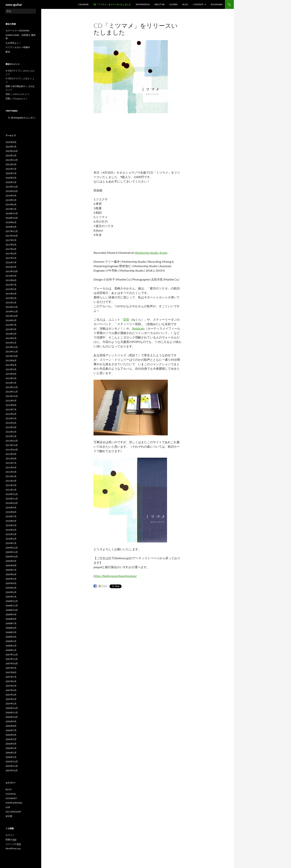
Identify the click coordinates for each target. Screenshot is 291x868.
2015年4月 (11, 294)
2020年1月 (11, 182)
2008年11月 (12, 606)
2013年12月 (12, 347)
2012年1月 (11, 436)
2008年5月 (11, 632)
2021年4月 (11, 164)
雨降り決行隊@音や (15, 86)
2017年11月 (12, 231)
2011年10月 (12, 450)
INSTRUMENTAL (14, 803)
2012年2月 (11, 432)
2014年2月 (11, 338)
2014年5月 (11, 329)
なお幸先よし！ (13, 43)
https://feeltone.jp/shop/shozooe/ (115, 576)
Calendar (83, 4)
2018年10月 (12, 218)
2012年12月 (12, 387)
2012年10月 (12, 396)
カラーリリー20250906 (17, 31)
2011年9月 (11, 454)
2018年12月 (12, 213)
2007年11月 (12, 659)
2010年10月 (12, 503)
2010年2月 (11, 539)
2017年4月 (11, 249)
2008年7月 (11, 623)
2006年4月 (11, 744)
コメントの (13, 844)
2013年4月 (11, 374)
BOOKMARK (217, 4)
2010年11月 (12, 499)
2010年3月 (11, 534)
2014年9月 (11, 320)
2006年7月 (11, 730)
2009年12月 (12, 548)
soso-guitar (14, 4)
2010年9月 (11, 508)
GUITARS (174, 4)
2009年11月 (12, 552)
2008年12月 (12, 601)
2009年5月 (11, 579)
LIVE (8, 807)
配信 (8, 52)
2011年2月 (11, 485)
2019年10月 (12, 191)
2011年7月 (11, 463)
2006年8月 (11, 726)
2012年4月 (11, 423)
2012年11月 (12, 392)
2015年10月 (12, 271)
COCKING (11, 794)
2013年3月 (11, 378)
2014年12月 (12, 307)
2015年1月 (11, 303)
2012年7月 (11, 409)
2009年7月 (11, 570)
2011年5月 (11, 472)
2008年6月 (11, 628)
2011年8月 (11, 459)
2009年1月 (11, 597)
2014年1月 (11, 343)
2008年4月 (11, 637)
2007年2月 (11, 699)
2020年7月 (11, 173)
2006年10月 (12, 717)
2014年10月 (12, 316)
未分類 (9, 816)
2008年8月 (11, 619)
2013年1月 (11, 383)
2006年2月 (11, 753)
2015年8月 (11, 280)
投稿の (11, 840)
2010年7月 (11, 516)
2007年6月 (11, 681)
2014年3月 (11, 334)
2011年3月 (11, 481)
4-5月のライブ (13, 71)
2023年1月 (11, 155)
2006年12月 (12, 708)
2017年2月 (11, 254)
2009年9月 (11, 561)
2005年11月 (12, 766)
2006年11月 (12, 713)
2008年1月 (11, 650)
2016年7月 (11, 262)
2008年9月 (11, 614)
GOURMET (11, 798)
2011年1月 (11, 490)
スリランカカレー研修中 (18, 47)
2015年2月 (11, 298)
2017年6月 (11, 245)
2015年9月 (11, 276)
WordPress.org (13, 848)
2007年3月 (11, 695)
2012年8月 (11, 405)
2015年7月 (11, 285)
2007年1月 (11, 704)
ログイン (10, 835)
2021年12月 (12, 160)
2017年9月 (11, 240)
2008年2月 (11, 646)
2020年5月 (11, 178)
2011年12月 (12, 441)
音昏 (126, 319)
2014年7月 (11, 325)
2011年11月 (12, 445)
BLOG (185, 4)
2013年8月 (11, 360)
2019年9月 (11, 196)
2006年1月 (11, 757)
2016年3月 (11, 267)
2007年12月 (12, 655)
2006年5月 (11, 739)
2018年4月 (11, 227)
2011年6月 (11, 467)
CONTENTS (198, 4)
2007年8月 (11, 672)
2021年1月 (11, 169)
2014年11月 (12, 311)
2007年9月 (11, 668)
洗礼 (8, 94)
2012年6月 (11, 414)
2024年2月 (11, 147)
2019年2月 (11, 205)
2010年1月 (11, 543)
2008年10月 (12, 610)
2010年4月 (11, 530)
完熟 (8, 98)
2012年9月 (11, 401)
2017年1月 (11, 258)
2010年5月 (11, 525)
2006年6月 (11, 735)
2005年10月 (12, 770)
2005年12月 (12, 762)
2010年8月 (11, 512)
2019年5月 (11, 200)
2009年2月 (11, 592)
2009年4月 (11, 583)
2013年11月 (12, 352)
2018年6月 (11, 222)
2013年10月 (12, 356)
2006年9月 (11, 721)
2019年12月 (12, 187)
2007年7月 (11, 677)
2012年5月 (11, 418)
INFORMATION (143, 4)
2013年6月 (11, 365)
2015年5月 (11, 289)
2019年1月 (11, 209)
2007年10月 (12, 663)
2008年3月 (11, 641)
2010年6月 (11, 521)
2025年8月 (11, 142)
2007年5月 (11, 686)
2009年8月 (11, 565)
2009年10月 (12, 557)
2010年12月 (12, 494)
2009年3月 (11, 588)
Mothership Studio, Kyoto (151, 253)
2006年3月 (11, 748)
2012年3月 (11, 427)
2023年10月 (12, 151)
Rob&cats (138, 328)
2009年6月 (11, 574)
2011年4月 (11, 476)
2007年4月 (11, 690)
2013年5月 (11, 369)
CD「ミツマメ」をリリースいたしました (112, 4)
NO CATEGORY (13, 812)
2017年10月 (12, 236)
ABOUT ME (160, 4)
